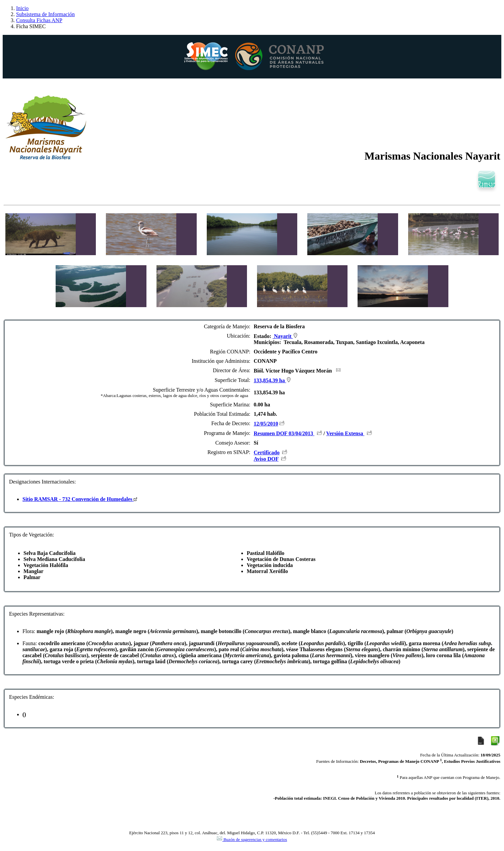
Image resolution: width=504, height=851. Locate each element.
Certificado (267, 452)
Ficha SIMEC (31, 26)
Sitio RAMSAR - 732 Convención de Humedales (80, 499)
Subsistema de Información (45, 14)
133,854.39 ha (272, 380)
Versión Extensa (345, 433)
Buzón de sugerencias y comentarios (252, 839)
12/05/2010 (266, 424)
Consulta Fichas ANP (39, 20)
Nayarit (285, 336)
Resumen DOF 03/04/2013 (284, 433)
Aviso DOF (266, 459)
